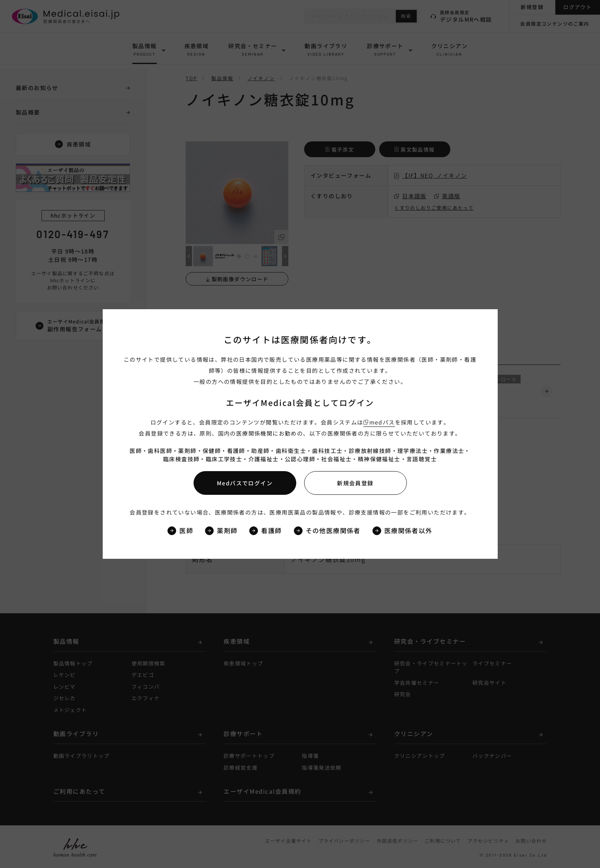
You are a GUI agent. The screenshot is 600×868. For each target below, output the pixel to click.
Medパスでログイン (245, 483)
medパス (382, 422)
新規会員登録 (355, 483)
